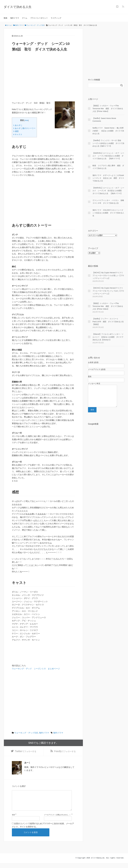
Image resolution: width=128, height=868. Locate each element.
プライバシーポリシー (39, 18)
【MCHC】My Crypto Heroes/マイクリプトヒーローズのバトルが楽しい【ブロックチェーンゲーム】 (108, 275)
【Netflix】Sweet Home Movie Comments (104, 120)
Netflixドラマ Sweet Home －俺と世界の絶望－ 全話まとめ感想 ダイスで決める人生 (108, 131)
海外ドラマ (15, 18)
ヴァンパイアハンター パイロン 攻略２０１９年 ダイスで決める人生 (108, 202)
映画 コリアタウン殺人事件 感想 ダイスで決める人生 (108, 167)
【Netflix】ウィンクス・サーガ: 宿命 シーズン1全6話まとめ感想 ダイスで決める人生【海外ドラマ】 (108, 143)
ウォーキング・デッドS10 (26, 733)
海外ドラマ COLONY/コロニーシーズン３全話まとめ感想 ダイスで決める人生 (108, 213)
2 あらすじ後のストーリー (24, 128)
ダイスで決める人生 (18, 7)
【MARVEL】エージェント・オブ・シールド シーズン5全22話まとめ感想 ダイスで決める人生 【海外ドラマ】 (108, 156)
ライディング (56, 18)
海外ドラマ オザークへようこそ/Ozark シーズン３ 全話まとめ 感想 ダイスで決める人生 (108, 178)
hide (26, 120)
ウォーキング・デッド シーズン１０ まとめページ (36, 669)
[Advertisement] (43, 84)
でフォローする (26, 752)
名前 (13, 820)
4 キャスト (18, 134)
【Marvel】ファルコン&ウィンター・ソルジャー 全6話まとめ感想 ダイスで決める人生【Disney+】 (108, 337)
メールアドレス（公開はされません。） (57, 820)
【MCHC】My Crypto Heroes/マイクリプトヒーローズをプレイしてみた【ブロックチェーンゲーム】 (108, 291)
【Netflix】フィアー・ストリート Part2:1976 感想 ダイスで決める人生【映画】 (108, 322)
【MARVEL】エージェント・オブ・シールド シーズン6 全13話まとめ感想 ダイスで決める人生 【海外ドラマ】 (108, 191)
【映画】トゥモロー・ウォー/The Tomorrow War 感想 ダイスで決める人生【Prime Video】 (108, 108)
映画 (5, 18)
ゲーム (25, 18)
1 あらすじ (18, 125)
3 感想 (16, 131)
